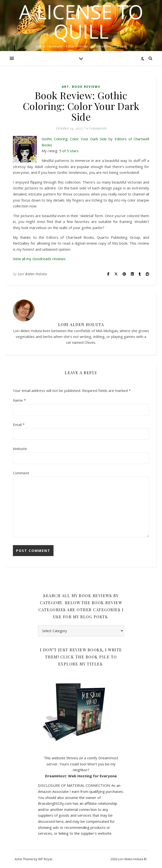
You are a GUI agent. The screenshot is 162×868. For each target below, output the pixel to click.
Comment (21, 473)
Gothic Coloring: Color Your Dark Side (74, 139)
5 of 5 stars (69, 151)
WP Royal (45, 859)
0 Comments (96, 128)
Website (20, 449)
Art (65, 87)
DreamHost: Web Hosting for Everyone (81, 776)
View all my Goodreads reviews (39, 259)
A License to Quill (81, 21)
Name (19, 400)
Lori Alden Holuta (32, 274)
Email (19, 425)
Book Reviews (86, 87)
